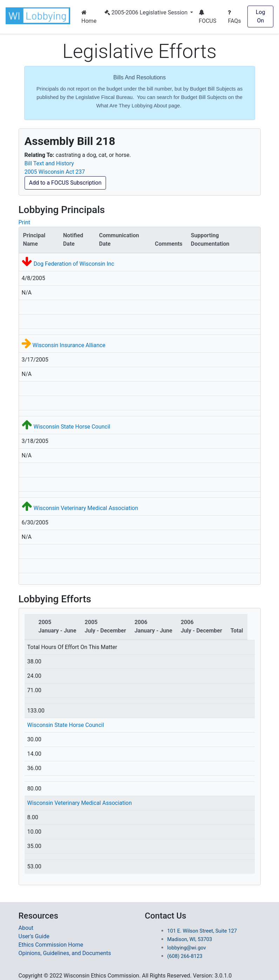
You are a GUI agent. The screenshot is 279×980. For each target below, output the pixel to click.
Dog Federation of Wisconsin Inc (74, 264)
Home (89, 17)
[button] (39, 16)
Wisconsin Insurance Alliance (69, 345)
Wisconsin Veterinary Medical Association (86, 508)
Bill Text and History (49, 163)
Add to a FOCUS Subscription (65, 183)
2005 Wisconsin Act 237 (55, 172)
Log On (261, 16)
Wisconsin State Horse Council (72, 427)
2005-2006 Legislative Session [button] (147, 12)
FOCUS (207, 17)
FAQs (234, 17)
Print (24, 222)
